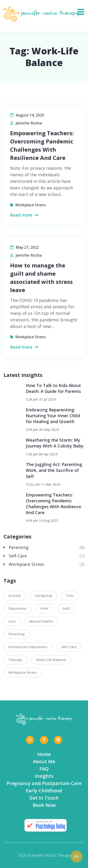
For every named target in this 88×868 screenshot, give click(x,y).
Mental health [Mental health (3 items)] (41, 621)
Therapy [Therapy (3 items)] (15, 660)
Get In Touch (44, 798)
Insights (44, 776)
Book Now (44, 805)
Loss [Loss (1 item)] (12, 621)
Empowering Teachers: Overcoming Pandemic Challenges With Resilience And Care (54, 504)
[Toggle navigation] (82, 10)
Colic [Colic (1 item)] (70, 596)
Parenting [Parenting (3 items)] (17, 634)
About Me (44, 761)
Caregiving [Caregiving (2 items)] (43, 596)
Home (44, 754)
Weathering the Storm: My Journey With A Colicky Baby (55, 443)
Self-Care (18, 556)
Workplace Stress (31, 205)
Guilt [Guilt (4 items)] (66, 608)
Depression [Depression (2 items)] (17, 608)
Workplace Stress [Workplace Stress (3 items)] (23, 672)
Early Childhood (44, 791)
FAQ (44, 769)
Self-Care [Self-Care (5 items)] (69, 647)
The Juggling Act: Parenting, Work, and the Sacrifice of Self (54, 470)
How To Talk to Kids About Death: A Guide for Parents (53, 388)
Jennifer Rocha (29, 123)
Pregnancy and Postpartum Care (44, 783)
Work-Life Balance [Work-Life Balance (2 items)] (51, 660)
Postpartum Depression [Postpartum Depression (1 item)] (28, 647)
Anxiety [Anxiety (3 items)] (15, 596)
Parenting (19, 547)
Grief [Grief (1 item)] (44, 608)
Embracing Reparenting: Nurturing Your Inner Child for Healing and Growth (53, 416)
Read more (24, 215)
